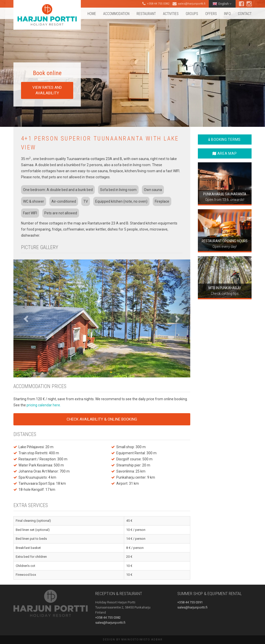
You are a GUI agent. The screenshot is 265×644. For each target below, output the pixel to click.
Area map (225, 153)
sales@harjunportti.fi (192, 4)
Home (92, 14)
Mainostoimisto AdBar (142, 640)
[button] (27, 318)
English (222, 4)
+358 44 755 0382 (158, 4)
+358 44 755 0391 (190, 602)
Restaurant (146, 14)
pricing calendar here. (44, 405)
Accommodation (116, 14)
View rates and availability (47, 90)
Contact (245, 14)
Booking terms (225, 140)
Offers (211, 14)
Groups (192, 14)
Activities (171, 14)
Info (227, 14)
